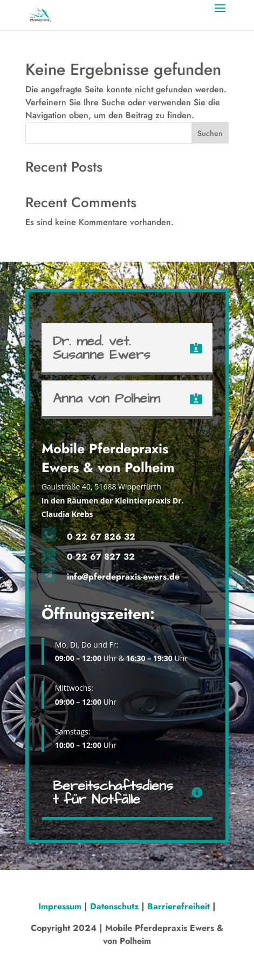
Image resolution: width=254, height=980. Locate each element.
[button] (220, 15)
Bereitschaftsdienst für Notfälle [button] (113, 793)
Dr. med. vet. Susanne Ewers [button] (102, 348)
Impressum (61, 906)
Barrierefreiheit (179, 906)
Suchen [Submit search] (210, 133)
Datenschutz (114, 906)
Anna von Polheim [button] (106, 399)
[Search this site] (127, 133)
